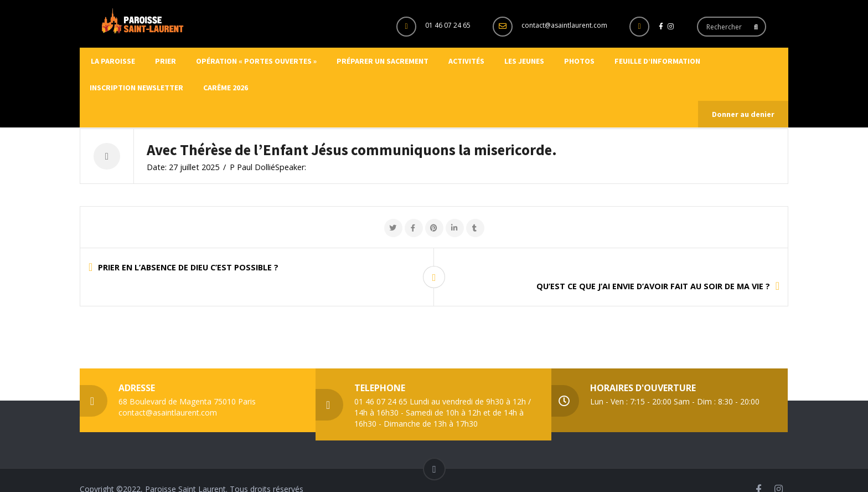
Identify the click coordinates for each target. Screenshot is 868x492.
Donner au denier (743, 114)
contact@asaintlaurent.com (564, 25)
